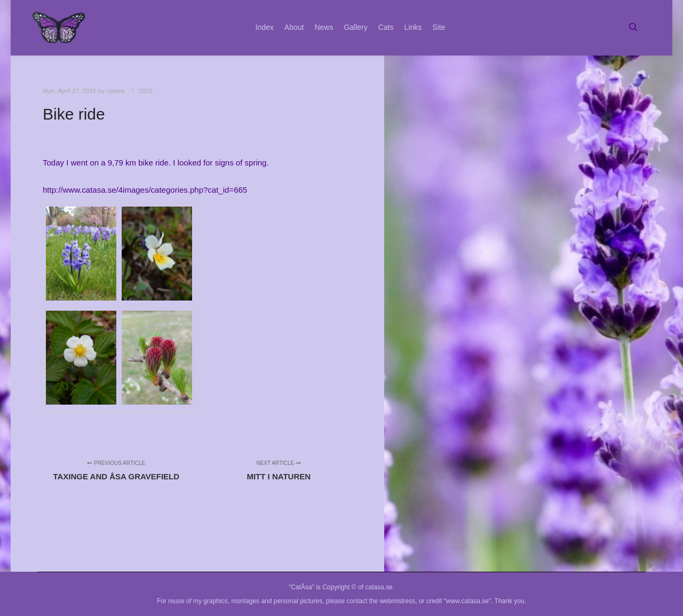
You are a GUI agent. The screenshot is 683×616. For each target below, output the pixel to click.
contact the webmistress (381, 601)
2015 (146, 90)
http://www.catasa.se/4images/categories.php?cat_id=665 (145, 190)
